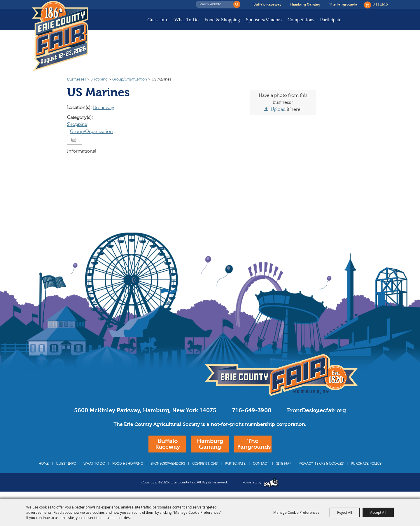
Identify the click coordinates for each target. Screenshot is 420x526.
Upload (278, 109)
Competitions (301, 20)
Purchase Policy (366, 464)
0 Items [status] (380, 4)
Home (44, 464)
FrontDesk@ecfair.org (316, 410)
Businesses (77, 79)
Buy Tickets (370, 24)
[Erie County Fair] (60, 36)
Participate (331, 20)
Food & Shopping (222, 20)
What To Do (187, 20)
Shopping (99, 79)
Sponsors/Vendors (264, 20)
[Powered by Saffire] (271, 482)
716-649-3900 (252, 410)
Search (237, 4)
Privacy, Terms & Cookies (321, 464)
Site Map (284, 464)
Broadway (104, 108)
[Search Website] (216, 4)
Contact (261, 464)
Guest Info (158, 20)
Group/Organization (130, 79)
